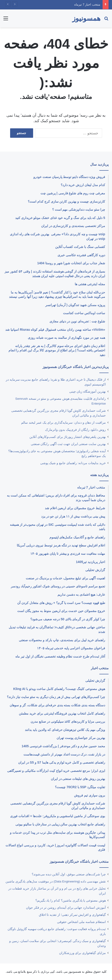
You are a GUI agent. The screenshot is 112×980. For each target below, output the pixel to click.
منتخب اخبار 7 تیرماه (87, 4)
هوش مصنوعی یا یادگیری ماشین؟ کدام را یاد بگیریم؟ (71, 901)
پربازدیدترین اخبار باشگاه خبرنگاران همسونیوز (76, 367)
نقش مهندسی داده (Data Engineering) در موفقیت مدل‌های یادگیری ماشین (56, 881)
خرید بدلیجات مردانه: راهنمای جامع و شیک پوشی (73, 463)
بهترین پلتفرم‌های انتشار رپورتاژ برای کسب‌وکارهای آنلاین (68, 437)
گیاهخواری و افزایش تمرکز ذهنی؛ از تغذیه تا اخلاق (72, 915)
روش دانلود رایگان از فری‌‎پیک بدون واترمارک (75, 430)
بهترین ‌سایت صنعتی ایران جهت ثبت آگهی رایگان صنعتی (68, 444)
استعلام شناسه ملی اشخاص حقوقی (81, 922)
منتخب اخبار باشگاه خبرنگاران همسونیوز (79, 861)
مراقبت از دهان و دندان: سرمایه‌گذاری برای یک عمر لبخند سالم (63, 423)
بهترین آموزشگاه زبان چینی (88, 392)
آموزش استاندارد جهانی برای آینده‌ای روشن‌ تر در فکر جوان (66, 908)
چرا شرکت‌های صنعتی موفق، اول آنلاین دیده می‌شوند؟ (69, 874)
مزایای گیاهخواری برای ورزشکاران (82, 953)
